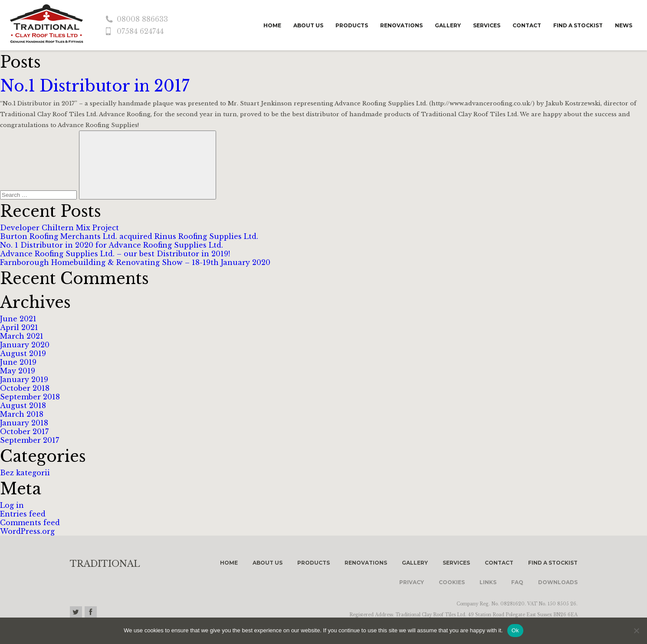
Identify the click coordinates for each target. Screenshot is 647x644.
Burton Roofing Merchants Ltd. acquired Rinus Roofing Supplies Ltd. (129, 236)
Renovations (401, 25)
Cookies (452, 582)
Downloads (558, 582)
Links (488, 582)
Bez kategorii (25, 473)
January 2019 (24, 379)
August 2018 (23, 405)
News (624, 25)
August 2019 (23, 353)
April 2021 (19, 327)
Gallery (448, 25)
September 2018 (30, 397)
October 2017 (24, 432)
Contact (527, 25)
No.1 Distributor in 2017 (95, 86)
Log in (12, 505)
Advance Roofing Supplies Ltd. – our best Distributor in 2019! (115, 254)
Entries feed (23, 514)
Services (487, 25)
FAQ (517, 582)
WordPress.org (27, 531)
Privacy (412, 582)
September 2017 (30, 440)
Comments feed (30, 523)
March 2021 (22, 336)
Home (272, 25)
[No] (636, 631)
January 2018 (24, 423)
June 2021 (18, 319)
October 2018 (25, 388)
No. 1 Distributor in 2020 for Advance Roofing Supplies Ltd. (112, 245)
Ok (515, 630)
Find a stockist (578, 25)
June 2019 (18, 362)
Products (352, 25)
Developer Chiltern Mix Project (59, 228)
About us (308, 25)
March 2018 (22, 414)
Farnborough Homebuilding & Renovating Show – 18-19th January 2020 (135, 262)
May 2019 (18, 371)
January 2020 (25, 345)
